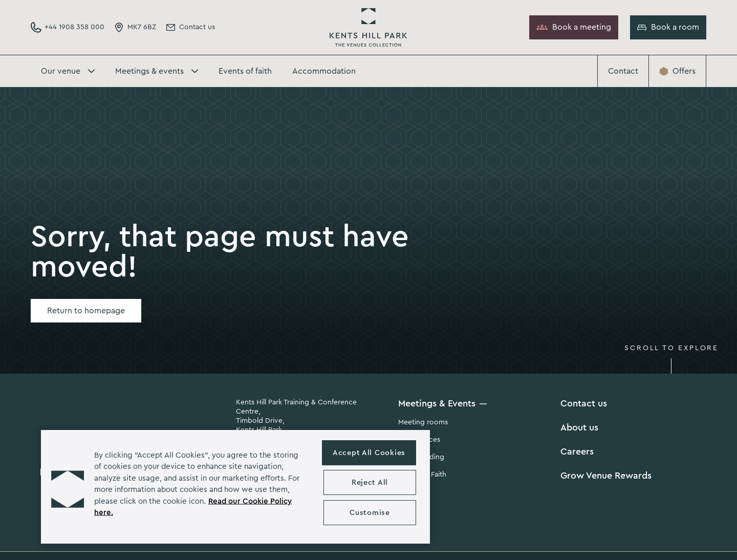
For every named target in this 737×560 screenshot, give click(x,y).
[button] (68, 487)
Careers (577, 451)
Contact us (584, 403)
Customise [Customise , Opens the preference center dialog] (370, 513)
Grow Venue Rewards (606, 476)
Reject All (370, 482)
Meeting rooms (423, 422)
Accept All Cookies (369, 453)
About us (579, 427)
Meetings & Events (437, 403)
